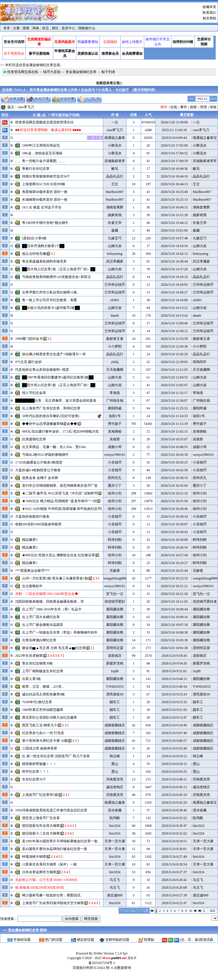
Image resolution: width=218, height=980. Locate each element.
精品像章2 (30, 547)
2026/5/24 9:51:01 (174, 671)
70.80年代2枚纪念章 (37, 702)
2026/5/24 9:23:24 (174, 694)
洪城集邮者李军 (205, 161)
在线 (174, 107)
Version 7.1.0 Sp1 (115, 953)
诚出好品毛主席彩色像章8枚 (43, 694)
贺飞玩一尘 (115, 594)
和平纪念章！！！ (36, 772)
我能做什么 (87, 28)
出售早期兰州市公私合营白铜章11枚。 (51, 292)
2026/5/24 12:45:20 (174, 354)
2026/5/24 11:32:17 (174, 393)
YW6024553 (115, 687)
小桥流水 (115, 145)
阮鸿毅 (115, 818)
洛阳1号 (115, 416)
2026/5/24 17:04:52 (174, 153)
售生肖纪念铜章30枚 (37, 663)
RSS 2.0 (203, 99)
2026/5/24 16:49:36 (174, 169)
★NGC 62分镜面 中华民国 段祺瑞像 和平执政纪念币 (62, 509)
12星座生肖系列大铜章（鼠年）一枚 (49, 864)
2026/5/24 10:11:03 (174, 602)
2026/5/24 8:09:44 (174, 138)
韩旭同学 (200, 362)
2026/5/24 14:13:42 (174, 316)
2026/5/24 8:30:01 (174, 849)
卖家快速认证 (88, 54)
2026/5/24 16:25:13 (174, 200)
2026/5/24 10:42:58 (174, 470)
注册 (16, 28)
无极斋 (115, 571)
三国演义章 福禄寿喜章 (40, 748)
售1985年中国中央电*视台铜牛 (45, 223)
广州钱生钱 (115, 401)
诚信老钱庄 (115, 787)
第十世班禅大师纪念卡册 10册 (45, 741)
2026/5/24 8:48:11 (174, 779)
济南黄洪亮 (115, 779)
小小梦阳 (115, 346)
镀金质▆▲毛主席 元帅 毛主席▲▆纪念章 (54, 648)
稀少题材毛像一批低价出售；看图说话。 (53, 895)
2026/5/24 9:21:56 (174, 710)
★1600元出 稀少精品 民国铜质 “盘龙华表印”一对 (59, 501)
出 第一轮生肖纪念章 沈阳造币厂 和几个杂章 (56, 756)
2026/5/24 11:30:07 (174, 401)
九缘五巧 (115, 238)
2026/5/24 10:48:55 (174, 447)
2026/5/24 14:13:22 (174, 308)
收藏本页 (209, 7)
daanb (115, 316)
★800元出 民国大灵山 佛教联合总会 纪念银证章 (59, 555)
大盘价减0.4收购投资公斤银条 (38, 470)
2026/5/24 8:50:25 (174, 772)
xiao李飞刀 (26, 107)
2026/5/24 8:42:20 (174, 802)
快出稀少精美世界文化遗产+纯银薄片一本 (54, 354)
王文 (115, 184)
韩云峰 (115, 756)
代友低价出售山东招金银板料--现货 (42, 370)
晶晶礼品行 (115, 176)
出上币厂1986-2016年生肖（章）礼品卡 (52, 609)
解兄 (115, 169)
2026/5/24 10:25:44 (174, 571)
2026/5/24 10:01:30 (174, 648)
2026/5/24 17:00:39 (174, 161)
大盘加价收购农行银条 (32, 516)
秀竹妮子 (115, 424)
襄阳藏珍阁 (115, 609)
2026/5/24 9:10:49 (174, 725)
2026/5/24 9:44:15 (174, 679)
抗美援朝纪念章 (34, 439)
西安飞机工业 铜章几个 (40, 725)
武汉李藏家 (115, 261)
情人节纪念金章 (34, 393)
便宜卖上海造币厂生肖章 (41, 818)
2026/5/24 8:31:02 (174, 833)
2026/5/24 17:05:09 (174, 145)
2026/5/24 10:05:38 (174, 640)
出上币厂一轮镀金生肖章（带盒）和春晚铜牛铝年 (60, 632)
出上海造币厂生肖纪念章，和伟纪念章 (51, 408)
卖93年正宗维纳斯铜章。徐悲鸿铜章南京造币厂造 (60, 486)
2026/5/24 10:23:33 (174, 578)
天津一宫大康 (115, 841)
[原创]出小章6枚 (34, 238)
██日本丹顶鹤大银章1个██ (43, 246)
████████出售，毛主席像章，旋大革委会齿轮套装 (56, 401)
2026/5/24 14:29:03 (174, 285)
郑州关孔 (115, 478)
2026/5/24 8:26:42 (174, 880)
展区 (55, 28)
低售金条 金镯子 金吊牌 (40, 478)
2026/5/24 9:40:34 (174, 687)
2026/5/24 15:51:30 (174, 215)
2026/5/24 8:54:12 (174, 756)
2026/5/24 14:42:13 (174, 254)
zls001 (115, 300)
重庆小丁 (115, 486)
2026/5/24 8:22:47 (174, 903)
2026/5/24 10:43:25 (174, 462)
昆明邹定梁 (115, 648)
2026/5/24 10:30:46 (174, 509)
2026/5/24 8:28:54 (174, 864)
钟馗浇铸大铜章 (34, 857)
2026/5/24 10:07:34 (174, 625)
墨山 (115, 764)
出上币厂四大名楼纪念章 (41, 617)
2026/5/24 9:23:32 (174, 702)
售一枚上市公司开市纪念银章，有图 (49, 300)
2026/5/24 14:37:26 (174, 269)
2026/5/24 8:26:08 (174, 888)
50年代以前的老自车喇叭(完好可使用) (51, 416)
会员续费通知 (132, 54)
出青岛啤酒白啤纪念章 (39, 640)
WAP (213, 99)
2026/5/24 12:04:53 (174, 377)
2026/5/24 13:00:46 (174, 323)
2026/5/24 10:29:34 (174, 516)
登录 (7, 28)
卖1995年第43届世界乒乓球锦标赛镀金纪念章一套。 (62, 841)
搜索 (26, 28)
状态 (45, 28)
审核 (213, 107)
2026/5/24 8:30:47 (174, 826)
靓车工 (115, 702)
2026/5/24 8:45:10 (174, 795)
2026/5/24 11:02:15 (174, 431)
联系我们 (209, 13)
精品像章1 (30, 563)
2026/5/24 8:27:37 (174, 872)
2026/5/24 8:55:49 (174, 748)
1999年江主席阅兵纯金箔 (41, 145)
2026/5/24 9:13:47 (174, 717)
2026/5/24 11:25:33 (174, 408)
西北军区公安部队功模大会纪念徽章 (49, 717)
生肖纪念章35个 (34, 779)
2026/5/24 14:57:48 (174, 238)
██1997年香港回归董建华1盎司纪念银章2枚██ (58, 377)
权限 (193, 107)
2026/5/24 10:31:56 (174, 501)
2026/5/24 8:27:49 (174, 857)
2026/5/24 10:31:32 (174, 493)
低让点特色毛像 (34, 254)
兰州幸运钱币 (115, 285)
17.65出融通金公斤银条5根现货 (39, 462)
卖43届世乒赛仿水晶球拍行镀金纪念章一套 (55, 849)
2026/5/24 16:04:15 (174, 207)
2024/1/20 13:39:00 (174, 122)
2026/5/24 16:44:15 (174, 184)
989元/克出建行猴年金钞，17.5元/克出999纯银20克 (60, 431)
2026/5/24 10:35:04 (174, 486)
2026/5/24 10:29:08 (174, 540)
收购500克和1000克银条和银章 (38, 524)
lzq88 (115, 671)
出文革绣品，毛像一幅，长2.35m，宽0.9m (54, 447)
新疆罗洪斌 (115, 663)
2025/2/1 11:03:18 (174, 130)
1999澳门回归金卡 (29, 339)
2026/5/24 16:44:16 (174, 176)
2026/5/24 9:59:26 (174, 656)
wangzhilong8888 (116, 578)
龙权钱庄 (115, 656)
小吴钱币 (115, 462)
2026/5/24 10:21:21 (174, 586)
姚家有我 (115, 215)
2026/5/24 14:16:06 (174, 300)
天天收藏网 (115, 370)
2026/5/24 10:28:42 (174, 532)
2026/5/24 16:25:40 (174, 192)
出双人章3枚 (31, 679)
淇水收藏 (115, 810)
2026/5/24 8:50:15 (174, 764)
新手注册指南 (39, 54)
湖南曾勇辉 (115, 207)
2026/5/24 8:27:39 (174, 895)
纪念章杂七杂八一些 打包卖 (43, 733)
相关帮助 (209, 18)
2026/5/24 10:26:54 (174, 547)
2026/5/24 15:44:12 (174, 223)
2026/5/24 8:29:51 (174, 841)
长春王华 (115, 223)
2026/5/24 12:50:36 (174, 346)
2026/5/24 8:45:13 (174, 787)
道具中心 (68, 28)
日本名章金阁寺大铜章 (39, 872)
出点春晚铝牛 (32, 586)
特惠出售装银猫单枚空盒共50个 (46, 176)
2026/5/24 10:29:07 (174, 524)
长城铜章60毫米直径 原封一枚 (45, 200)
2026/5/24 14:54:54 (174, 246)
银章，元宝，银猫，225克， (43, 687)
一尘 (115, 122)
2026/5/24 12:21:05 (174, 370)
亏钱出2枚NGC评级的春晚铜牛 (45, 455)
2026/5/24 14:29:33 (174, 277)
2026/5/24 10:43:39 (174, 455)
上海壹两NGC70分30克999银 (44, 184)
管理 (203, 107)
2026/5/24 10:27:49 (174, 555)
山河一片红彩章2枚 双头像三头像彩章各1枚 (55, 578)
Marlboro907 (115, 192)
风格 (36, 28)
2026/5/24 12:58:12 (174, 331)
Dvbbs (98, 953)
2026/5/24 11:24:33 (174, 416)
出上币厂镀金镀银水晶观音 (43, 625)
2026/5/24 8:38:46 (174, 810)
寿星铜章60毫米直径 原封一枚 (45, 192)
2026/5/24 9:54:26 (174, 663)
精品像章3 (30, 540)
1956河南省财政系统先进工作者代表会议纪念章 (51, 810)
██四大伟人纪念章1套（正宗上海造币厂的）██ (59, 269)
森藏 (115, 230)
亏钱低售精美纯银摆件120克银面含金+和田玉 (57, 277)
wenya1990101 (115, 455)
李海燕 (115, 393)
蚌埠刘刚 (115, 540)
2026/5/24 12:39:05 (174, 362)
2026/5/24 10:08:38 (174, 632)
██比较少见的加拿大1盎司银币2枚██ (51, 308)
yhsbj (115, 362)
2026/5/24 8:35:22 (174, 818)
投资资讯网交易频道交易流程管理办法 (44, 122)
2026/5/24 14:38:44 (174, 261)
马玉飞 (115, 880)
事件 (184, 107)
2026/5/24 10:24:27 (174, 563)
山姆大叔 (115, 246)
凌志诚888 (115, 895)
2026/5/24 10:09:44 (174, 609)
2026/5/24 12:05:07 (174, 385)
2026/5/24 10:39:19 (174, 478)
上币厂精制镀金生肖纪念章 (43, 671)
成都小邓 (115, 447)
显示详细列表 (144, 90)
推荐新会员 (110, 54)
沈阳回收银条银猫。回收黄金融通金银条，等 (49, 602)
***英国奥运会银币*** (32, 571)
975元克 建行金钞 (28, 362)
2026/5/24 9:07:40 (174, 733)
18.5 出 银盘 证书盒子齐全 (42, 207)
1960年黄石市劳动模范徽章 (43, 710)
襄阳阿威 (115, 408)
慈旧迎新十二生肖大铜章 (41, 833)
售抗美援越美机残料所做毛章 (44, 261)
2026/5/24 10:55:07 (174, 439)
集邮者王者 (115, 339)
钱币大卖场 (52, 72)
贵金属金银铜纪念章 (81, 72)
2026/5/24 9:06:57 (174, 741)
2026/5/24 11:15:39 (174, 424)
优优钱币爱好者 (205, 602)
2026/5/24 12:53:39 (174, 339)
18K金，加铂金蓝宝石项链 (42, 153)
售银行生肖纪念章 (36, 169)
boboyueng (115, 254)
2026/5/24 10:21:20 (174, 594)
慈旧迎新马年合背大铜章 (41, 826)
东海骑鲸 (115, 431)
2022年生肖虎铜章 (29, 656)
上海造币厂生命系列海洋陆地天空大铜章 (53, 903)
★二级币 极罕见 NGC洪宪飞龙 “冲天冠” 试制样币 (60, 493)
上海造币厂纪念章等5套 (40, 795)
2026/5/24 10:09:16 (174, 617)
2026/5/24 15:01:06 (174, 230)
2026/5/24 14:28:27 (174, 292)
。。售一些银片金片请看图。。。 (41, 161)
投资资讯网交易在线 (23, 72)
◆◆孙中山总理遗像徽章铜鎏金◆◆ (49, 424)
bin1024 (115, 826)
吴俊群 (115, 439)
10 (191, 911)
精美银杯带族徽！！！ (39, 764)
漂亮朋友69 (115, 694)
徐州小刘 (115, 493)
